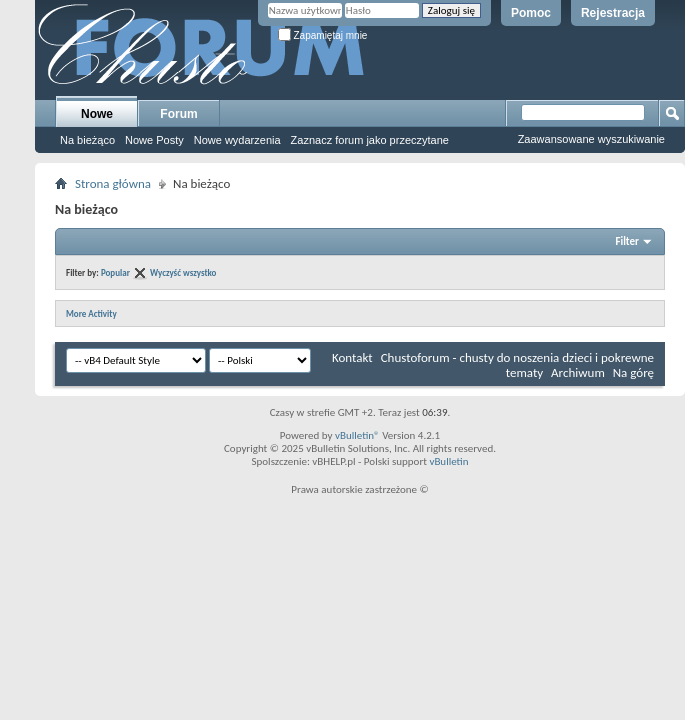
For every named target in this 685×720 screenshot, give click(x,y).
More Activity (91, 313)
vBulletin (448, 461)
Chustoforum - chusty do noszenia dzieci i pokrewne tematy (517, 365)
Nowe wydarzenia (237, 140)
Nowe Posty (154, 140)
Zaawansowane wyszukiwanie (591, 139)
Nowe (97, 114)
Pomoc (531, 13)
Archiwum (578, 372)
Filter (627, 241)
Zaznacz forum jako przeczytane (370, 140)
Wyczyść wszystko (183, 272)
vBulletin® (357, 435)
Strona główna (113, 183)
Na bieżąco (87, 140)
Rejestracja (613, 13)
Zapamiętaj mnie (323, 35)
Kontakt (352, 357)
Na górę (633, 372)
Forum (178, 114)
